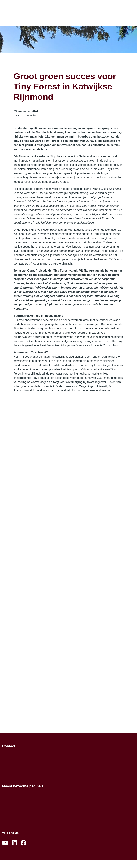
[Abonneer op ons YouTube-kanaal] (5, 843)
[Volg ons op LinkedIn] (14, 843)
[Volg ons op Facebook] (23, 843)
